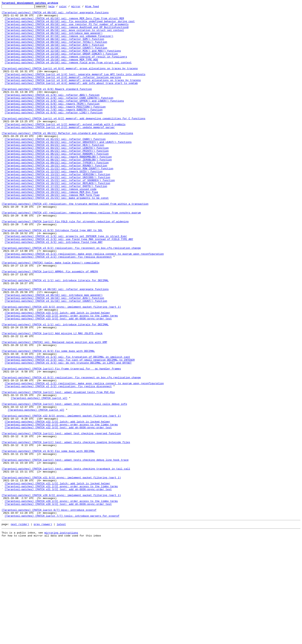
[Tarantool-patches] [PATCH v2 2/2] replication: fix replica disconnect (58, 463)
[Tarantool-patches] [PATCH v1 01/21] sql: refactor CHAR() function (55, 166)
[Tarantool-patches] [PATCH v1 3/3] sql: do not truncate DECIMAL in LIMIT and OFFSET (68, 434)
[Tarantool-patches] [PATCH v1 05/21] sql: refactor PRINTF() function (57, 180)
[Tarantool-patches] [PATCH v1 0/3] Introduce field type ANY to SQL (52, 275)
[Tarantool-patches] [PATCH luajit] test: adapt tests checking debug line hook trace (65, 551)
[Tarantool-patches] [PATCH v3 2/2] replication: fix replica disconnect (58, 307)
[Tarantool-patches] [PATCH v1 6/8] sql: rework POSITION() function (55, 127)
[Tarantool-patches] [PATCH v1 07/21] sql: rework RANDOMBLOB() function (58, 187)
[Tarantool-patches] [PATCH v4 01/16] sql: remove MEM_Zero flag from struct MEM (64, 21)
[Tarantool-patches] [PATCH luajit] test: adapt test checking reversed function (61, 519)
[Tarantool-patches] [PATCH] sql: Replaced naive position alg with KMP (54, 410)
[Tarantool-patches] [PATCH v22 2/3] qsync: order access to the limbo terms (61, 509)
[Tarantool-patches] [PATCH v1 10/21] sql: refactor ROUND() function (56, 198)
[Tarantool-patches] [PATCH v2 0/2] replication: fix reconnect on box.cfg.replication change (71, 452)
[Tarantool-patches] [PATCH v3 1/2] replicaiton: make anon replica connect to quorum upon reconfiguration (84, 304)
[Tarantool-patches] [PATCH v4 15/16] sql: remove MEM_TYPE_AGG (51, 71)
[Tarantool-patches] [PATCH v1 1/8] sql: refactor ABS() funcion (52, 113)
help (58, 7)
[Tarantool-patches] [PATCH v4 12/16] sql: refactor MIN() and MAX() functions (63, 60)
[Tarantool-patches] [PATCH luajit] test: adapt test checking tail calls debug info (64, 484)
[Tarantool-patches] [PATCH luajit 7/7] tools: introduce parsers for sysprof (62, 618)
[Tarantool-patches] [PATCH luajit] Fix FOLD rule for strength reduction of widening (65, 265)
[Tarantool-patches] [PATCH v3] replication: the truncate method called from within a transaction (75, 244)
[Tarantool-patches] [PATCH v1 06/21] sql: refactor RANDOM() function (57, 184)
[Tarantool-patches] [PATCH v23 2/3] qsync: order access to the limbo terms (61, 378)
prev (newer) (43, 627)
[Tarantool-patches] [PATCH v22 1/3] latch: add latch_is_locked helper (57, 505)
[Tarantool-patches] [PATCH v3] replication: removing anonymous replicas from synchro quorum (71, 254)
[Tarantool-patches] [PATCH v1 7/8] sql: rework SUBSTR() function (54, 131)
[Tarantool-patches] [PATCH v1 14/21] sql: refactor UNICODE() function (57, 212)
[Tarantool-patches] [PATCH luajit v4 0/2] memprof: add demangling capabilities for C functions (73, 141)
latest (61, 627)
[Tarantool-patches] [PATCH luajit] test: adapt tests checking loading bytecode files (66, 530)
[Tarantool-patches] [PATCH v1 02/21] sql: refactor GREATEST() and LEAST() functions (68, 170)
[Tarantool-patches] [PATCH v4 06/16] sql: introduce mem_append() (54, 39)
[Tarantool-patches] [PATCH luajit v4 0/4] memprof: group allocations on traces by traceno (70, 81)
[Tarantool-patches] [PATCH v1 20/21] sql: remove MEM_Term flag (52, 233)
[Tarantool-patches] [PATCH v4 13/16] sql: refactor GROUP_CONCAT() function (61, 64)
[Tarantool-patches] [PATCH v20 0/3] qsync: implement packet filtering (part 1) (61, 593)
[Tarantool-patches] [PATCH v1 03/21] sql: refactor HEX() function (54, 173)
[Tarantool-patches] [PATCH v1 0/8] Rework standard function (47, 106)
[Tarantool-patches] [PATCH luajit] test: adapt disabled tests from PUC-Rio (58, 470)
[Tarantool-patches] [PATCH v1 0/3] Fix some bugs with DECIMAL (48, 420)
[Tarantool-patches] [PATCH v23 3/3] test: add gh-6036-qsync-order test (58, 381)
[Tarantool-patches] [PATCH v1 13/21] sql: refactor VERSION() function (57, 208)
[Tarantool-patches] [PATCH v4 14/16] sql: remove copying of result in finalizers (66, 67)
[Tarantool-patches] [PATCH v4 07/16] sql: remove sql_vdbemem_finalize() (59, 42)
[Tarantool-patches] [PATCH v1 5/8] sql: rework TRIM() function (52, 124)
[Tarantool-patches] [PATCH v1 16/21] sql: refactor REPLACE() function (57, 219)
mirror (82, 7)
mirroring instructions (61, 636)
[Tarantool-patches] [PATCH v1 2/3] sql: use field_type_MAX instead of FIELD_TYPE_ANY (69, 286)
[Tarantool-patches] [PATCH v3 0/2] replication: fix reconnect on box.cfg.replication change (71, 297)
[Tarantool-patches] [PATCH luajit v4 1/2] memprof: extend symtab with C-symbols (65, 148)
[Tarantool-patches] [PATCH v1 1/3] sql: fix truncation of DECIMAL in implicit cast (67, 427)
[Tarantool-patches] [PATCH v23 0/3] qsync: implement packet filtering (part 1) (61, 367)
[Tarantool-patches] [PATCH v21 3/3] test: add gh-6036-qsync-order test (58, 586)
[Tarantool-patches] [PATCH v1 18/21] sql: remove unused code (51, 226)
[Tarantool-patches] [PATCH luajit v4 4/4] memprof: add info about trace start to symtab (71, 99)
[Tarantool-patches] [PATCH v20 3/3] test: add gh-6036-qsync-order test (58, 604)
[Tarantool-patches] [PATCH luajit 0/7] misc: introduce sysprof (49, 611)
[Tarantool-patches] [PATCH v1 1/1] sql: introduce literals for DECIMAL (55, 336)
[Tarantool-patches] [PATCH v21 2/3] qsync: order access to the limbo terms (61, 583)
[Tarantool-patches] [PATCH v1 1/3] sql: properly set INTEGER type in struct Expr (66, 283)
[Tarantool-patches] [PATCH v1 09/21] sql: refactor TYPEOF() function (57, 194)
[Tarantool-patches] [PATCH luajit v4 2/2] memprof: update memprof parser (60, 152)
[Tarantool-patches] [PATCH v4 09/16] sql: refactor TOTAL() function (56, 49)
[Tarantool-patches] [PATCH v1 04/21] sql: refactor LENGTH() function (57, 177)
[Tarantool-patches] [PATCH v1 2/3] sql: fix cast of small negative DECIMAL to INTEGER (70, 431)
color (69, 7)
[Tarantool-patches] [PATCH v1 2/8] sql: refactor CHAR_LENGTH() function (59, 117)
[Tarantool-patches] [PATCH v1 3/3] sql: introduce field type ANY (54, 290)
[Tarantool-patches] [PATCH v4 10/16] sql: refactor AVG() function (54, 53)
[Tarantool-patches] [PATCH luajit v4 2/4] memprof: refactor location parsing (63, 92)
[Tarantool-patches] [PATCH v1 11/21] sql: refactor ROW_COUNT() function (59, 201)
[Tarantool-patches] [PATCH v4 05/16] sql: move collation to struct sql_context (64, 35)
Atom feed (98, 7)
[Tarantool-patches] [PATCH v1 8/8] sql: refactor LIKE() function (54, 134)
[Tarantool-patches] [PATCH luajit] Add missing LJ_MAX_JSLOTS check (52, 399)
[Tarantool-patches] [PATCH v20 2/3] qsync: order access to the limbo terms (61, 600)
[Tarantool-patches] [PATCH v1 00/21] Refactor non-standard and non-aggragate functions (67, 159)
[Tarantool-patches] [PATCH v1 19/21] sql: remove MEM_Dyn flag (51, 230)
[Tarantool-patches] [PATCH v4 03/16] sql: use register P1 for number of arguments (67, 28)
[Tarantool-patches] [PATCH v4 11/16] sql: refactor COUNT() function (56, 57)
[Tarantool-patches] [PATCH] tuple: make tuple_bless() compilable (50, 314)
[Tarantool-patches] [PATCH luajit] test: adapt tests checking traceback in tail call (66, 562)
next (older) (20, 627)
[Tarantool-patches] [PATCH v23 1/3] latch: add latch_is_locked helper (57, 374)
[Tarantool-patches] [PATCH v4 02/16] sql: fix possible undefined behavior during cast (70, 25)
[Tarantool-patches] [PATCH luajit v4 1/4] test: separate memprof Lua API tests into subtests (75, 88)
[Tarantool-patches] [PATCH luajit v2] (39, 477)
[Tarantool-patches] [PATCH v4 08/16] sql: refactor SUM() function (54, 46)
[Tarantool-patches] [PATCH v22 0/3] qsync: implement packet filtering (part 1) (61, 498)
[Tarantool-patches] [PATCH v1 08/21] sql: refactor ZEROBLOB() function (58, 191)
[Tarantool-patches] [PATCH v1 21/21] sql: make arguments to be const (57, 237)
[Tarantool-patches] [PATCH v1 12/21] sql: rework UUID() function (54, 205)
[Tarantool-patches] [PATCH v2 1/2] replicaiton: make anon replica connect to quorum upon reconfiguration (84, 459)
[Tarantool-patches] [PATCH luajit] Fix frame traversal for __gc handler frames (61, 441)
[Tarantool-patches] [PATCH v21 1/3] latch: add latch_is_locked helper (57, 579)
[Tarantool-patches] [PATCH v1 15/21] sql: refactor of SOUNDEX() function (60, 215)
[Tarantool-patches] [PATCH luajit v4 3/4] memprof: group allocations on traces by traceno (73, 95)
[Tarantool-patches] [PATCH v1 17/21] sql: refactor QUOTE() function (56, 223)
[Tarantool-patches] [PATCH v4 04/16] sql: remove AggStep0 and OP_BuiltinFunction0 (67, 32)
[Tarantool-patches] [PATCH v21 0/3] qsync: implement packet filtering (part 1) (61, 572)
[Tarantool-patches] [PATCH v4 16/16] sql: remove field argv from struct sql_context (68, 74)
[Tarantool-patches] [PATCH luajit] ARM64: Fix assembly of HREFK (50, 325)
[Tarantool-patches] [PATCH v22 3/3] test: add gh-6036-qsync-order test (58, 512)
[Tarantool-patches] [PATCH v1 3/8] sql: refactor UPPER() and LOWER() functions (64, 120)
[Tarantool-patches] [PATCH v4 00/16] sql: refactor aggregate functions (55, 14)
